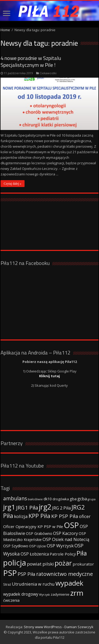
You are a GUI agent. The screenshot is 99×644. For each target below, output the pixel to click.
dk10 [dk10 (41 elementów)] (48, 499)
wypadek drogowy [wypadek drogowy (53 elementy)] (21, 594)
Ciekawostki (48, 73)
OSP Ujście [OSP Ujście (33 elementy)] (37, 546)
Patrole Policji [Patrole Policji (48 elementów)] (63, 554)
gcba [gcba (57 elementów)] (82, 499)
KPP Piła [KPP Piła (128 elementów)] (39, 516)
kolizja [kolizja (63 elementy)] (21, 516)
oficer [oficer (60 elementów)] (85, 516)
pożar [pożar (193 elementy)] (63, 563)
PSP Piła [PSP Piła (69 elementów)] (27, 574)
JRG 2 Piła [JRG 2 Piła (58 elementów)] (61, 508)
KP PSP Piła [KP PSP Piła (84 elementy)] (65, 516)
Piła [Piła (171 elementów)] (82, 553)
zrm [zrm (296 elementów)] (77, 593)
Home (5, 30)
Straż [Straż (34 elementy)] (7, 584)
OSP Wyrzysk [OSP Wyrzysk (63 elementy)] (60, 546)
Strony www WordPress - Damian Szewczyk (59, 627)
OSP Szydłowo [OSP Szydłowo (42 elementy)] (16, 546)
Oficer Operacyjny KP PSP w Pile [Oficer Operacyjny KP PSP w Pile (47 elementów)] (33, 526)
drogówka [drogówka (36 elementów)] (61, 499)
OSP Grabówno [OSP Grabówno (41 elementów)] (39, 533)
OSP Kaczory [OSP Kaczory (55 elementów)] (65, 533)
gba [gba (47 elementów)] (73, 499)
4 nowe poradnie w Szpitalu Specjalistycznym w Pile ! (31, 61)
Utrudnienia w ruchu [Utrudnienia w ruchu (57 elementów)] (33, 584)
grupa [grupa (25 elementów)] (92, 499)
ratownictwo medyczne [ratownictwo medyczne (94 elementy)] (65, 574)
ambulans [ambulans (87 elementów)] (15, 498)
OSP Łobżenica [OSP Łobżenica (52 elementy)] (35, 554)
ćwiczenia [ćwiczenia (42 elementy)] (11, 600)
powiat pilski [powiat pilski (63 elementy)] (40, 564)
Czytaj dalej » (13, 184)
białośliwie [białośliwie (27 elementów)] (35, 499)
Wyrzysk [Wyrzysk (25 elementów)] (44, 595)
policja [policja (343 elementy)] (15, 563)
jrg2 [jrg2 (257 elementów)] (45, 507)
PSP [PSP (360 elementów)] (10, 573)
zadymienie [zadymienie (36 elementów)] (60, 594)
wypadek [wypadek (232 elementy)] (69, 583)
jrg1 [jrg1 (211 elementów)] (9, 507)
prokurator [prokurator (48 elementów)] (83, 564)
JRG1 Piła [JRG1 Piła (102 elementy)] (27, 507)
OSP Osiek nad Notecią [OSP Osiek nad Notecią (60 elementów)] (66, 539)
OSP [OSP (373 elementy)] (71, 525)
